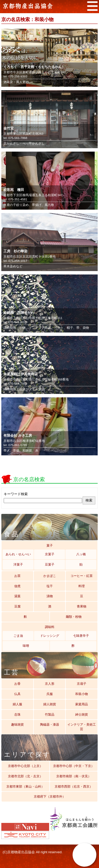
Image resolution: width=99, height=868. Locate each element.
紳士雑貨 (82, 715)
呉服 (50, 694)
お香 (17, 684)
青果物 (82, 606)
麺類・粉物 (74, 617)
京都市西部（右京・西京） (74, 787)
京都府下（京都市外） (50, 797)
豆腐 (17, 606)
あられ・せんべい (18, 554)
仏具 (17, 694)
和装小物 (82, 694)
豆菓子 (50, 565)
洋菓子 (18, 565)
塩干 (50, 586)
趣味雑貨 (17, 725)
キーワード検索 (16, 494)
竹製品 (50, 715)
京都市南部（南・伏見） (74, 776)
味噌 (26, 646)
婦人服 (17, 704)
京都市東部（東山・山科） (25, 787)
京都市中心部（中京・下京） (74, 766)
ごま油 (18, 636)
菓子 (50, 546)
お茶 (17, 576)
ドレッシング (50, 636)
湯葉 (17, 596)
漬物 (50, 596)
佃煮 (17, 586)
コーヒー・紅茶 (82, 576)
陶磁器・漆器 (50, 725)
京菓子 (50, 554)
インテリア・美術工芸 (82, 727)
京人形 (50, 684)
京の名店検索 (84, 855)
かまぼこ (50, 576)
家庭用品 (82, 704)
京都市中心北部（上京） (25, 766)
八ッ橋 (81, 554)
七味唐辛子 (81, 636)
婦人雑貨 (50, 704)
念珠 (17, 715)
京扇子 (82, 684)
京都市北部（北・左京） (25, 776)
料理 (82, 586)
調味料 (50, 627)
